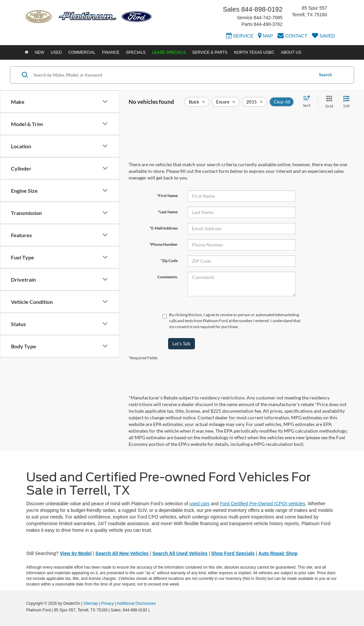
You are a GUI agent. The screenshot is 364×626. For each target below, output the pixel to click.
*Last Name (168, 212)
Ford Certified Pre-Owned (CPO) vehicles (263, 504)
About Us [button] (291, 52)
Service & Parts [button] (210, 52)
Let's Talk (182, 344)
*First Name (167, 196)
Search (325, 75)
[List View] (346, 102)
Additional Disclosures (136, 603)
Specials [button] (136, 52)
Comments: (168, 277)
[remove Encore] (226, 102)
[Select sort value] (309, 102)
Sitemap (91, 603)
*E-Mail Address (164, 228)
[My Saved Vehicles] (323, 37)
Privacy (108, 603)
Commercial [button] (82, 52)
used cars (199, 504)
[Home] (26, 52)
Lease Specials (169, 52)
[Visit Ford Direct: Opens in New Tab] (152, 610)
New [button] (39, 52)
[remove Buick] (197, 102)
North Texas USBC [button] (254, 52)
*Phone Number (163, 244)
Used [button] (56, 52)
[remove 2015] (254, 102)
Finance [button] (111, 52)
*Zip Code (169, 261)
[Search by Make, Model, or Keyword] (173, 75)
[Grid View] (328, 102)
